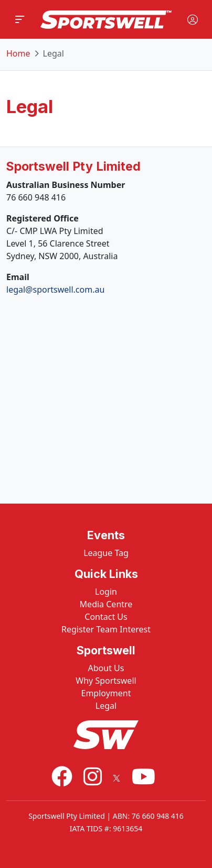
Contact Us (106, 617)
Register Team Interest (106, 629)
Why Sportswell (106, 681)
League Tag (106, 553)
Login (106, 592)
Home (18, 53)
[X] (116, 776)
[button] (20, 19)
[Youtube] (144, 776)
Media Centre (106, 604)
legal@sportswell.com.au (55, 290)
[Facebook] (62, 776)
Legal (106, 706)
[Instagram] (93, 776)
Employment (106, 693)
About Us (106, 668)
